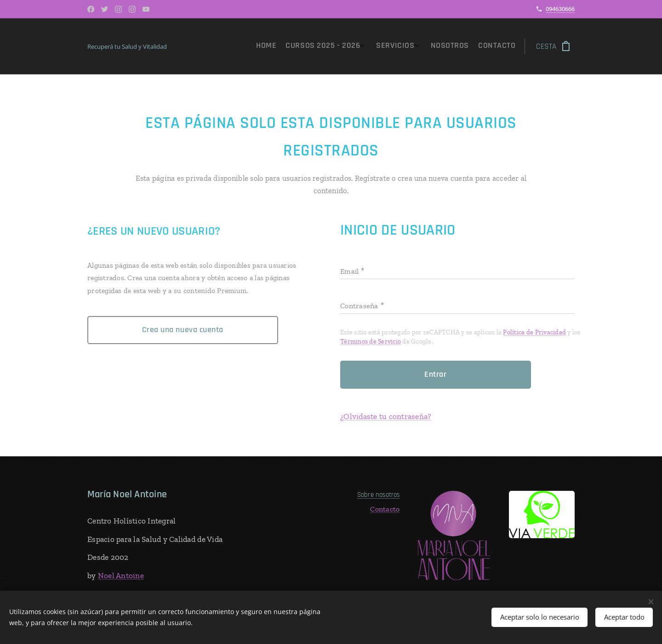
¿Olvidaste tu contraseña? (386, 416)
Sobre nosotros (378, 495)
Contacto (385, 509)
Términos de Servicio (371, 342)
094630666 (560, 9)
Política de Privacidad (534, 332)
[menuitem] (460, 46)
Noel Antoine (121, 575)
